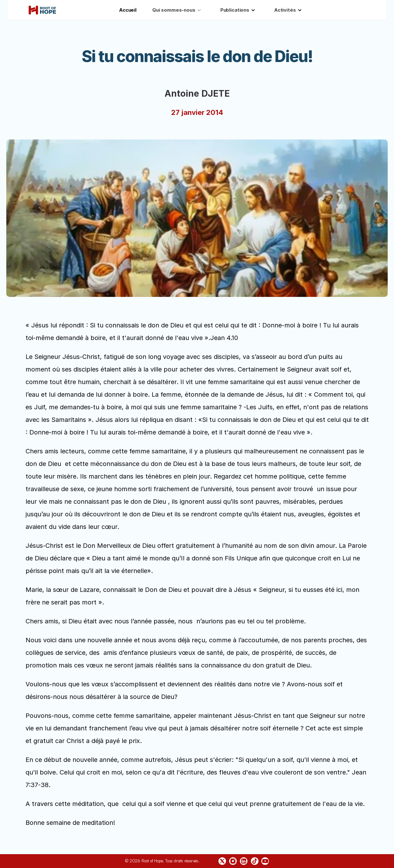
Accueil (128, 10)
